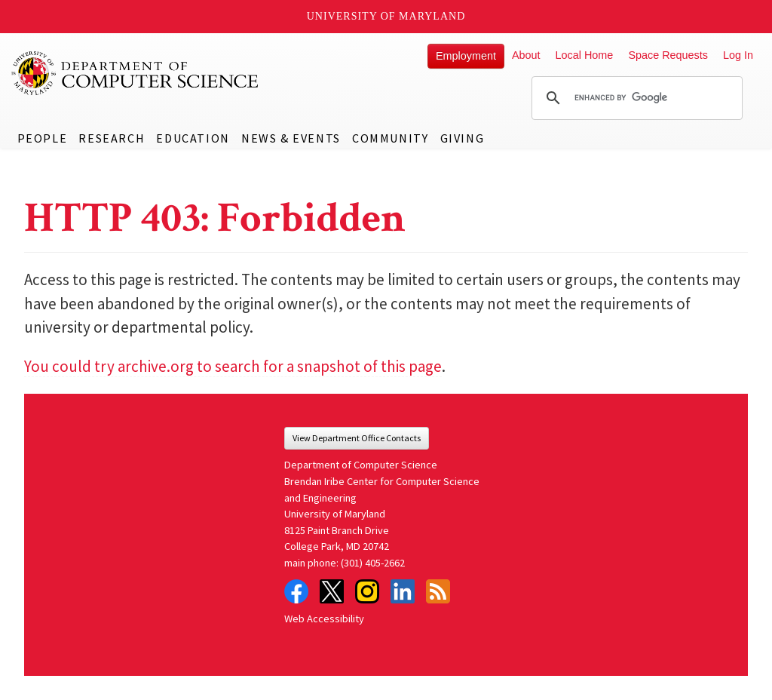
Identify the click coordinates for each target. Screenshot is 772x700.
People (43, 138)
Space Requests (668, 55)
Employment (466, 56)
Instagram (367, 591)
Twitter (332, 591)
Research (112, 138)
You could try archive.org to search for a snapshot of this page (233, 366)
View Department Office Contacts (357, 438)
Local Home (585, 55)
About (526, 55)
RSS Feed (438, 591)
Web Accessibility (324, 619)
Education (193, 138)
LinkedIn (403, 591)
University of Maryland (386, 16)
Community (390, 138)
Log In (738, 55)
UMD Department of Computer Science (136, 73)
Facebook (296, 591)
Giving (463, 138)
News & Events (291, 138)
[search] (635, 98)
